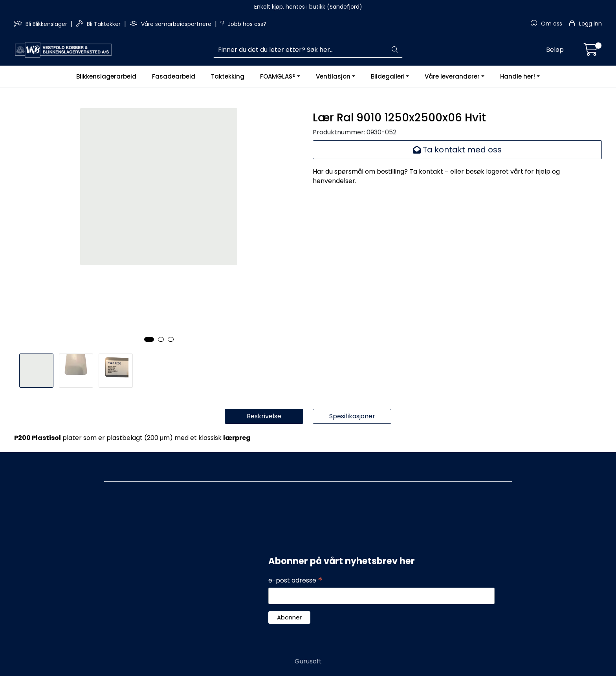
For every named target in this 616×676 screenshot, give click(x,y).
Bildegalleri (388, 76)
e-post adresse (295, 581)
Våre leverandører (452, 76)
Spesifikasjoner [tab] (352, 416)
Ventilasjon (333, 76)
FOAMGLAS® (278, 76)
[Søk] (301, 50)
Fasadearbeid (174, 76)
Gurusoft (308, 661)
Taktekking (228, 76)
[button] (149, 339)
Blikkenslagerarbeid (106, 76)
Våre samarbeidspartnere (171, 24)
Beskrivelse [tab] (264, 416)
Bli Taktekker (99, 24)
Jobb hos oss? (243, 24)
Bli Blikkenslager (41, 24)
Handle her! (518, 76)
